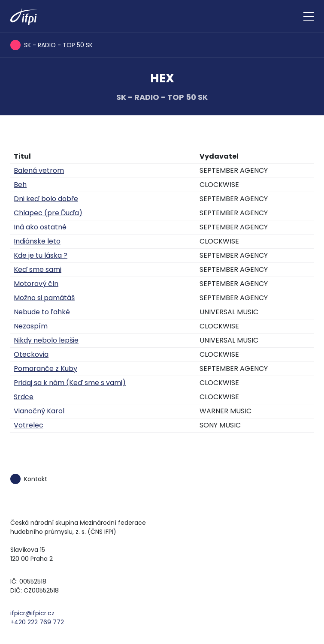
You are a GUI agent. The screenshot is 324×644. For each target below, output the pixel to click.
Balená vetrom (39, 170)
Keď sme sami (38, 269)
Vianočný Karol (39, 411)
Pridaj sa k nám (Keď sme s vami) (70, 383)
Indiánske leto (37, 241)
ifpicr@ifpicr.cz (32, 613)
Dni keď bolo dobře (46, 199)
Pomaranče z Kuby (45, 369)
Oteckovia (31, 354)
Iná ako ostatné (40, 227)
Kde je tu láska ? (41, 255)
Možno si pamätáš (44, 298)
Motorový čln (36, 284)
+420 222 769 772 (37, 622)
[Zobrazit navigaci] (309, 16)
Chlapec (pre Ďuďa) (48, 213)
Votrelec (29, 425)
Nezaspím (31, 326)
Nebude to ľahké (42, 312)
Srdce (24, 397)
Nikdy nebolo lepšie (46, 340)
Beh (20, 185)
